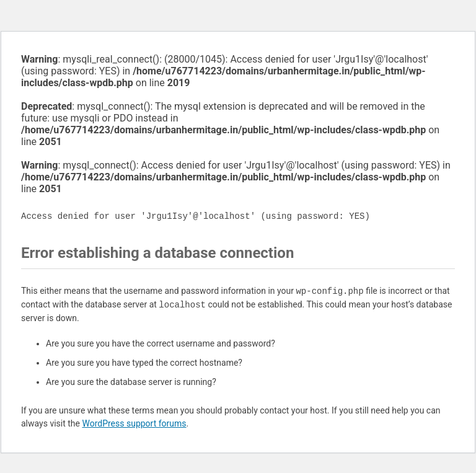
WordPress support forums (134, 423)
